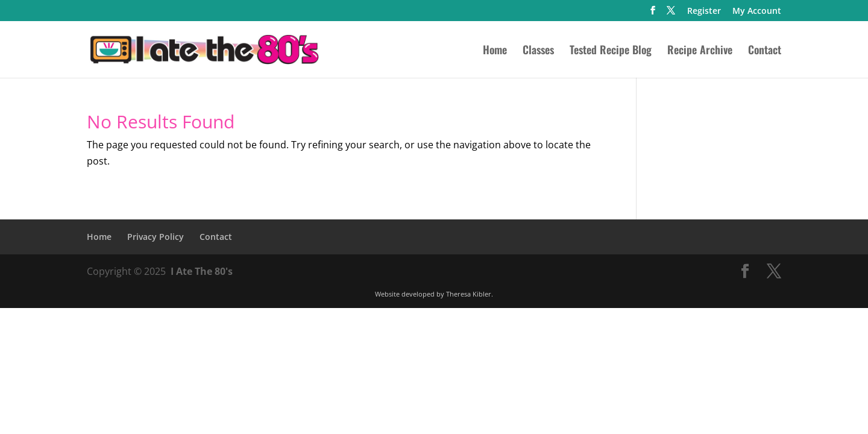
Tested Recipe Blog (611, 51)
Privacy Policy (156, 237)
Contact (765, 51)
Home (495, 51)
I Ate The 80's (202, 271)
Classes (538, 51)
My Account (757, 11)
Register (704, 11)
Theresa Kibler (469, 294)
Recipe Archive (700, 51)
